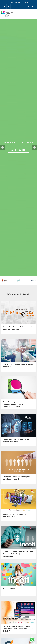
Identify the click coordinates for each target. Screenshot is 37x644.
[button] (3, 147)
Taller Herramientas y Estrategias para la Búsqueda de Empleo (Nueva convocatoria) (18, 554)
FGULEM (27, 2)
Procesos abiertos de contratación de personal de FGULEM (17, 441)
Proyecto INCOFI (9, 589)
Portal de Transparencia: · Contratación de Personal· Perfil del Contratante (13, 404)
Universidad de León (16, 2)
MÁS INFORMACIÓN (19, 150)
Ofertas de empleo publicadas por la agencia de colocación (17, 478)
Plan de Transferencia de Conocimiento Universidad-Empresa (18, 328)
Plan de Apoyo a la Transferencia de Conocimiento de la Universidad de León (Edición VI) (18, 629)
